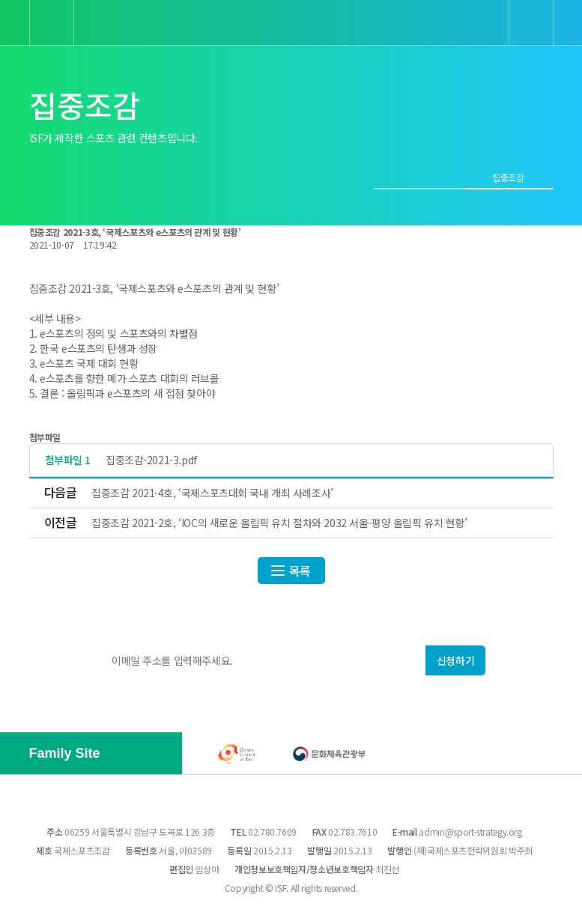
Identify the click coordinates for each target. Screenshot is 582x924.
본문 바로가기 (0, 0)
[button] (127, 755)
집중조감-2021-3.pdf (151, 460)
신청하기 (455, 660)
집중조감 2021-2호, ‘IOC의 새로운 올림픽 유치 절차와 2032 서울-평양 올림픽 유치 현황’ (279, 523)
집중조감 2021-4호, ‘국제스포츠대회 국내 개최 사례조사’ (212, 493)
